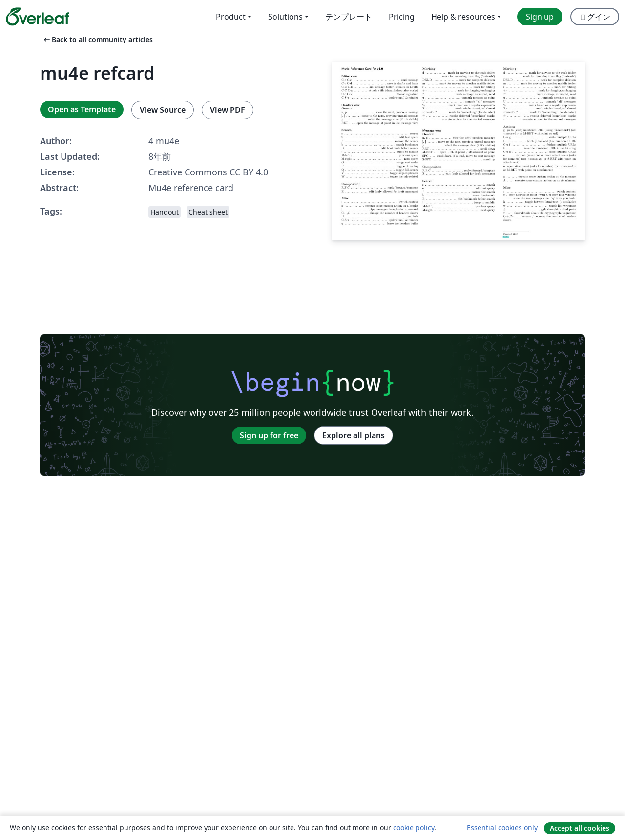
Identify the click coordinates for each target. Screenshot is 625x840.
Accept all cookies (580, 828)
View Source (163, 110)
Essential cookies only (502, 828)
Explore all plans (354, 435)
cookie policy (414, 828)
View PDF (228, 110)
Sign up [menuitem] (540, 17)
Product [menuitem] (231, 17)
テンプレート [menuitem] (349, 17)
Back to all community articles (97, 39)
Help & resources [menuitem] (463, 17)
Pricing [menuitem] (402, 17)
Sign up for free (269, 435)
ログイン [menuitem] (595, 17)
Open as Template (82, 109)
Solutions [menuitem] (285, 17)
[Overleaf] (38, 17)
